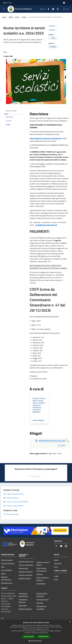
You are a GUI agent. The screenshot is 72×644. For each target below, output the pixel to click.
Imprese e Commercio (26, 572)
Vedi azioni (53, 30)
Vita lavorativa (23, 568)
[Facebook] (48, 9)
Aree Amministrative (8, 563)
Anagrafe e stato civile (26, 562)
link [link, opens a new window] (47, 633)
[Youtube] (52, 9)
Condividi (53, 26)
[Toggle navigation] (4, 9)
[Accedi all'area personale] (64, 3)
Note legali (40, 603)
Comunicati (58, 563)
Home (4, 17)
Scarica (61, 445)
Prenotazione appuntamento (23, 595)
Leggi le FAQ (23, 605)
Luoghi (56, 576)
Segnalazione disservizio (23, 601)
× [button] (70, 622)
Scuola (24, 17)
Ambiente (39, 574)
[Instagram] (57, 9)
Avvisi (17, 17)
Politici (3, 574)
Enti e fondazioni (6, 570)
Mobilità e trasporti (25, 578)
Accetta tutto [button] (29, 637)
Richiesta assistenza (25, 609)
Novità (11, 17)
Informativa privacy (43, 599)
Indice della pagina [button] (11, 111)
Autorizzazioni (41, 584)
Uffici (3, 567)
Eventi (56, 579)
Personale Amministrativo (6, 578)
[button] (36, 641)
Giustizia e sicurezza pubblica (43, 563)
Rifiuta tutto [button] (44, 637)
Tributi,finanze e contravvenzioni (42, 569)
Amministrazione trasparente (42, 595)
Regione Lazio (7, 3)
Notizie (56, 560)
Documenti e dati (7, 583)
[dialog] (36, 632)
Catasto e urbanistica (25, 575)
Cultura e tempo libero (26, 565)
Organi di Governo (7, 560)
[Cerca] (68, 9)
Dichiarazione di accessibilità (41, 608)
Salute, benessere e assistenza (43, 579)
